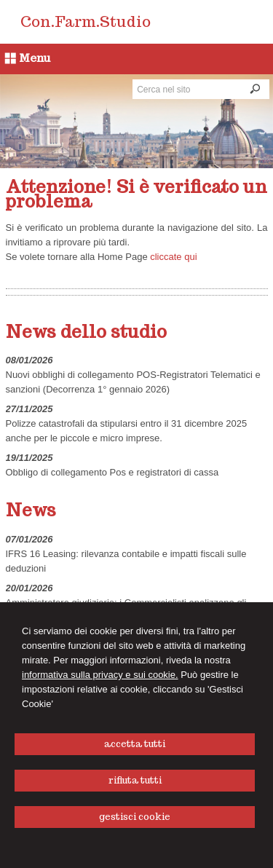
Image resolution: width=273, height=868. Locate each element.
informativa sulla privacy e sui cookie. (100, 675)
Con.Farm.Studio (86, 22)
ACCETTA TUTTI (135, 744)
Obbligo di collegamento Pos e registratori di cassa (112, 472)
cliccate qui (173, 257)
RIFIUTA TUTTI (135, 780)
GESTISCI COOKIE (135, 817)
